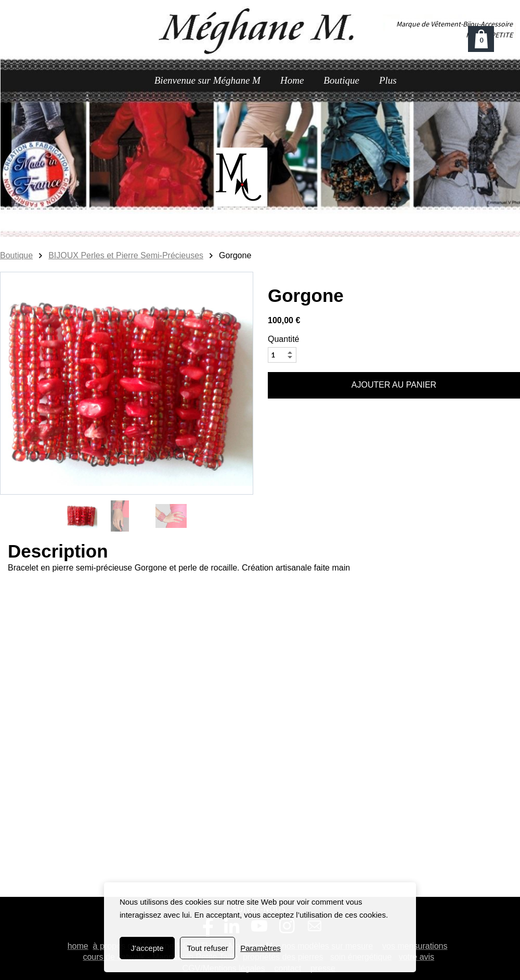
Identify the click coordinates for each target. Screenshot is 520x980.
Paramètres (261, 948)
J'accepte (147, 948)
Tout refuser (208, 948)
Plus (388, 80)
